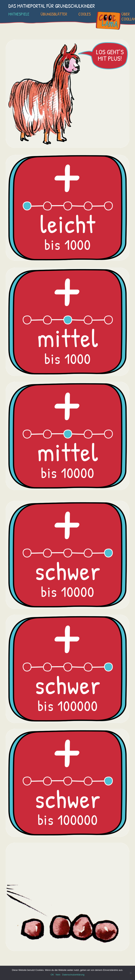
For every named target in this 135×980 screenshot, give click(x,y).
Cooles (85, 14)
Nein (58, 975)
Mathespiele (19, 14)
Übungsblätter (54, 14)
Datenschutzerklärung (73, 975)
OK (52, 975)
